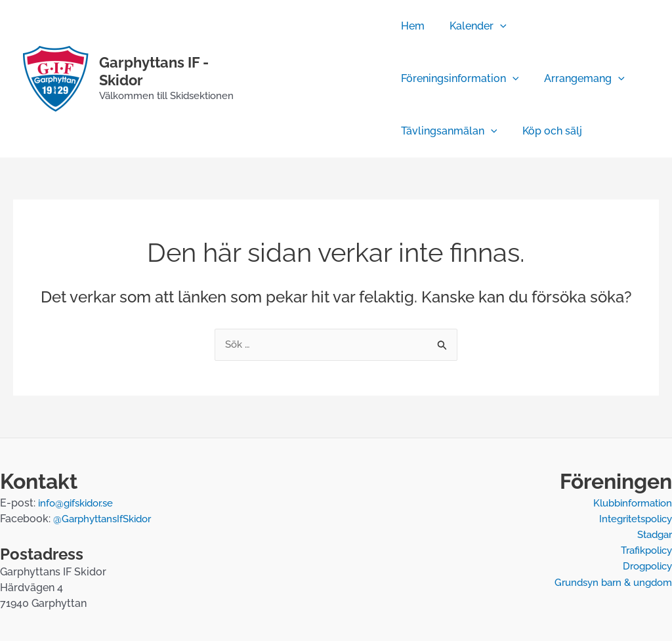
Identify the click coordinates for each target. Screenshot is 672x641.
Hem (413, 26)
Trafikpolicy (643, 551)
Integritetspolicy (631, 519)
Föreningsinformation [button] (460, 79)
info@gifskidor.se (79, 504)
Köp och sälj (548, 131)
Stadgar (652, 535)
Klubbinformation (629, 504)
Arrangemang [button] (580, 79)
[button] (496, 26)
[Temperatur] (283, 98)
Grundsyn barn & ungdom (609, 582)
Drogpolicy (644, 567)
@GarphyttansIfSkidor (107, 519)
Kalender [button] (474, 26)
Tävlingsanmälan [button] (449, 131)
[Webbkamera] (322, 59)
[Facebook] (283, 59)
